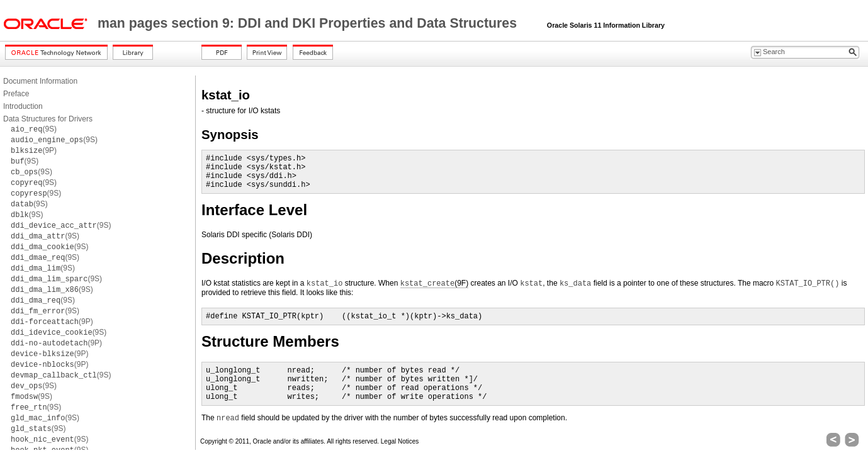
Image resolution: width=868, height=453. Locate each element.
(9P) (34, 150)
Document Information (40, 81)
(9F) (434, 283)
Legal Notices (400, 441)
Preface (16, 94)
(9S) (34, 129)
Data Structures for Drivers (48, 119)
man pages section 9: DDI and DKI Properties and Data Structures (309, 23)
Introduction (23, 106)
